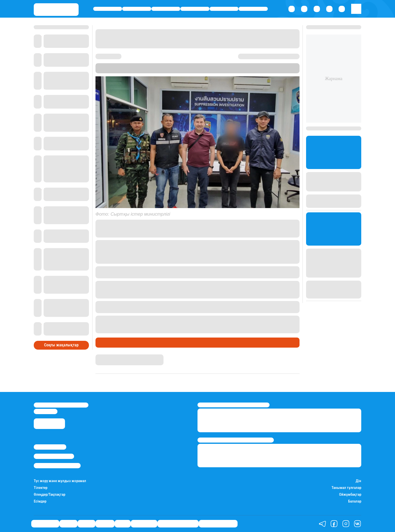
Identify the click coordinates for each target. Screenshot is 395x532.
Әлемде (195, 9)
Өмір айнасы (108, 9)
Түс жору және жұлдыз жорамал (60, 481)
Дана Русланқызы (112, 357)
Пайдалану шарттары (57, 465)
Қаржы (137, 9)
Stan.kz (271, 66)
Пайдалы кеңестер (218, 524)
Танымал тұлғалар (346, 488)
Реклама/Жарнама (54, 456)
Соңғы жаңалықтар (61, 345)
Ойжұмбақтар (350, 495)
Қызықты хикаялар (178, 524)
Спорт (224, 9)
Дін (358, 481)
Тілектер (41, 488)
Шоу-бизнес (253, 9)
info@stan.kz (46, 411)
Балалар (355, 501)
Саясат (166, 9)
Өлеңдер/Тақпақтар (50, 495)
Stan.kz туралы (50, 447)
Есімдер (40, 501)
